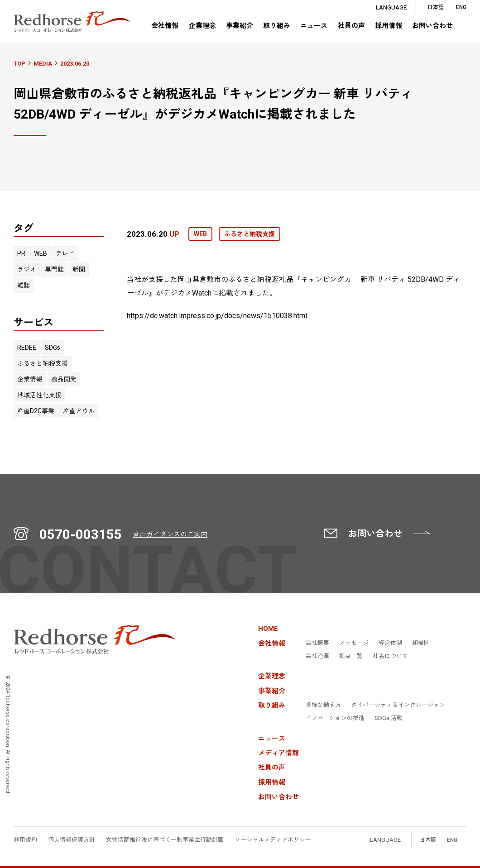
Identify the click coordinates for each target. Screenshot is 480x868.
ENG (452, 840)
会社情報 (165, 26)
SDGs (53, 348)
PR (21, 253)
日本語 (436, 7)
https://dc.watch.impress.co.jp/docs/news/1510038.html (217, 316)
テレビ (65, 253)
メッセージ (354, 643)
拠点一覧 (351, 656)
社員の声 (351, 26)
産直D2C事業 (36, 411)
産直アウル (79, 411)
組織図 (421, 643)
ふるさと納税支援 (43, 363)
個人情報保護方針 (72, 840)
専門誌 (54, 269)
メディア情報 (278, 753)
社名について (390, 656)
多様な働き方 (323, 705)
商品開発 (64, 379)
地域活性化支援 (39, 395)
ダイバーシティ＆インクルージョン (398, 705)
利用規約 (25, 840)
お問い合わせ (432, 26)
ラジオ (27, 269)
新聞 (79, 269)
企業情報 (30, 379)
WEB (41, 253)
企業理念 (202, 26)
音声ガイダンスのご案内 (170, 534)
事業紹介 (240, 26)
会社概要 (317, 643)
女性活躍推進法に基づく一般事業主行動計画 (165, 840)
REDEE (27, 348)
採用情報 (389, 26)
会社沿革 (317, 656)
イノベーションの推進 (335, 718)
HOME (268, 629)
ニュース (314, 26)
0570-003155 (81, 534)
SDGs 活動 (389, 718)
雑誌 (24, 285)
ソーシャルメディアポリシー (273, 840)
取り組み (277, 26)
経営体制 (390, 643)
